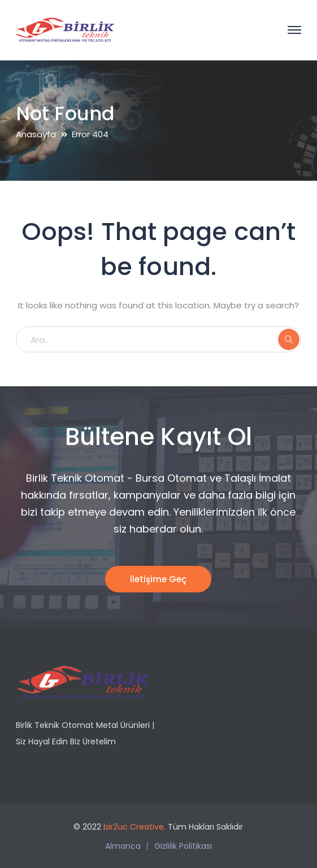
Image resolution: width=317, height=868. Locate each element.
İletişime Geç (158, 579)
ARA (289, 339)
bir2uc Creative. (134, 827)
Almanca (123, 846)
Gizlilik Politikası (183, 846)
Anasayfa (36, 134)
